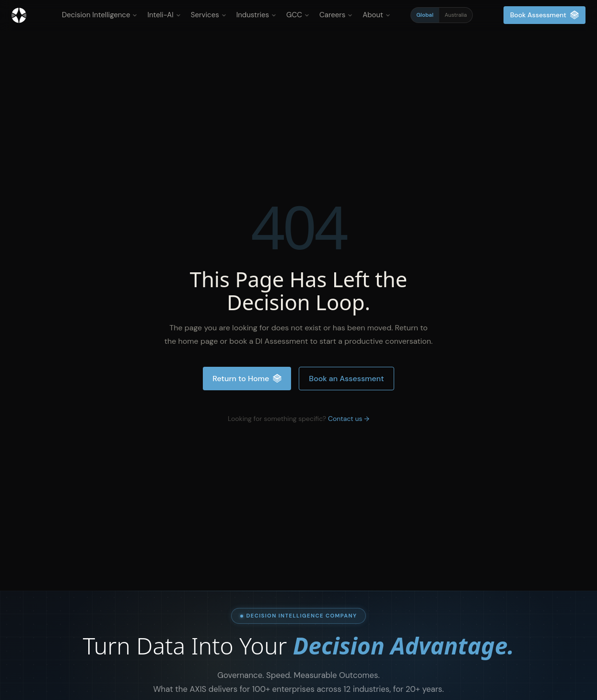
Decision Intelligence (99, 15)
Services (209, 15)
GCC (298, 15)
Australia (456, 15)
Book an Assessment (346, 379)
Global (425, 15)
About (376, 15)
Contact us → (349, 419)
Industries (256, 15)
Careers (336, 15)
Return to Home (247, 379)
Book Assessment (544, 15)
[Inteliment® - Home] (19, 15)
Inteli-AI (164, 15)
